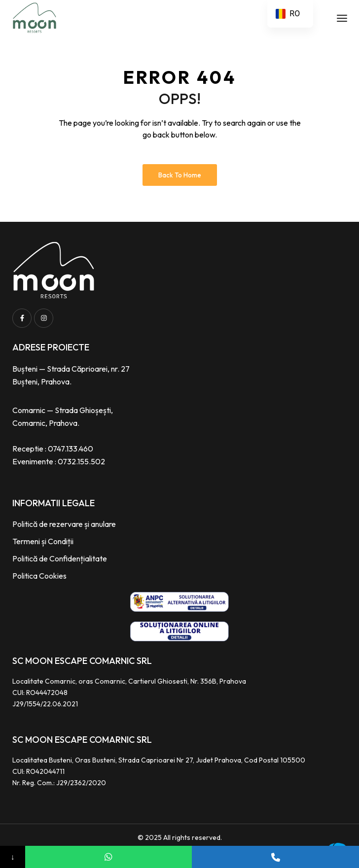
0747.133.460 (71, 449)
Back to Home (180, 175)
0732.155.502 (81, 461)
